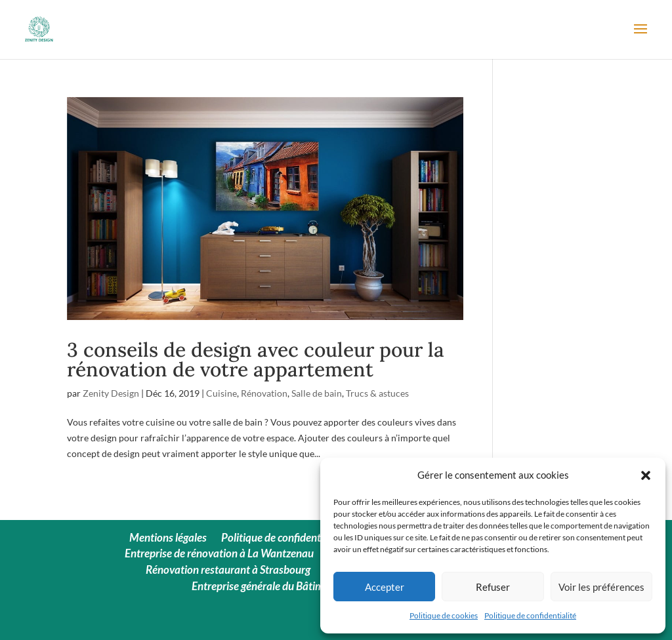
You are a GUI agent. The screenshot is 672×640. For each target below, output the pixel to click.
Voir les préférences (601, 587)
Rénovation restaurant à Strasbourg (228, 570)
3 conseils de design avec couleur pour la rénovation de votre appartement (256, 359)
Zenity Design (111, 393)
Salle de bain (317, 393)
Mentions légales (168, 537)
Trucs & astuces (377, 393)
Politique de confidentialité (530, 615)
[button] (646, 475)
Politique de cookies (444, 615)
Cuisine (221, 393)
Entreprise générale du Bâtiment (265, 586)
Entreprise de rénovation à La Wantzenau (219, 553)
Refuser (493, 587)
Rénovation (264, 393)
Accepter (385, 587)
